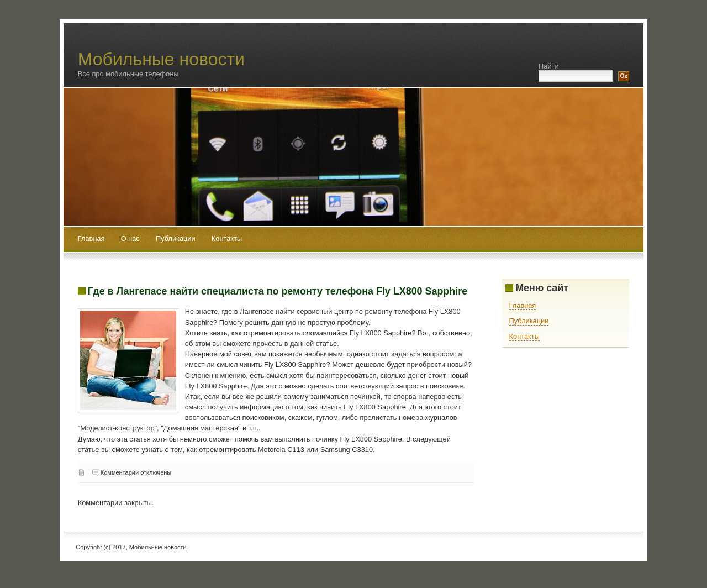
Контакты (227, 238)
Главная (91, 238)
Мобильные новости (161, 59)
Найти (549, 66)
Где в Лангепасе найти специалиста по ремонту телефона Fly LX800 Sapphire (278, 291)
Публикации (176, 238)
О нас (131, 238)
